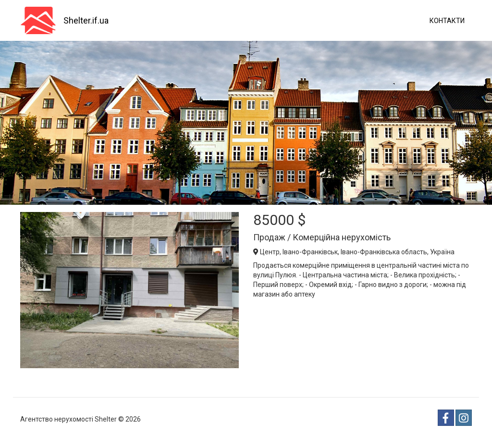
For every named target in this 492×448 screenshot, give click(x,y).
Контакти (447, 21)
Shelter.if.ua (86, 20)
